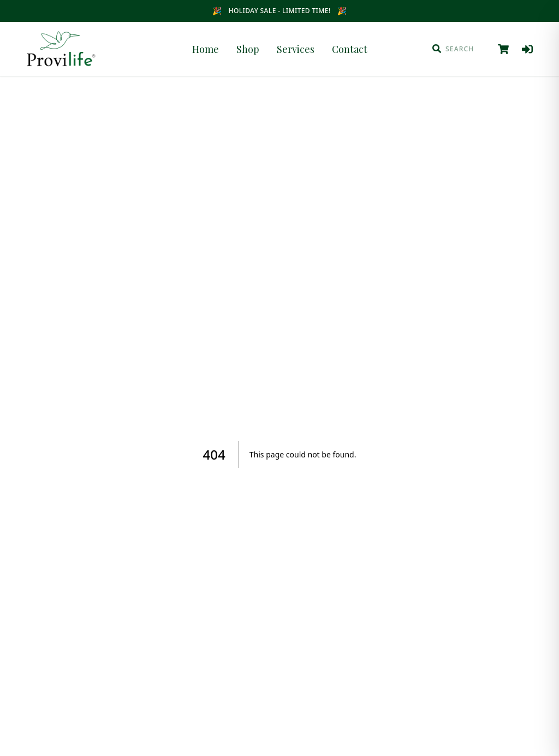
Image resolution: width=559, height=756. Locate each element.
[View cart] (503, 49)
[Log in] (527, 49)
